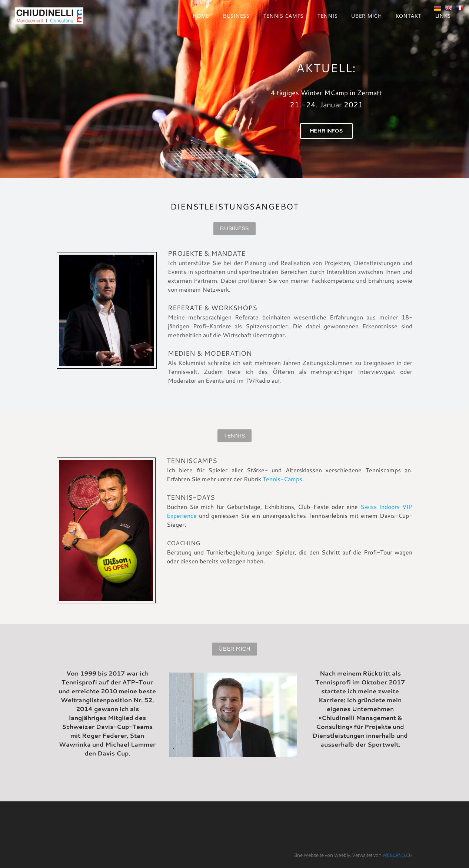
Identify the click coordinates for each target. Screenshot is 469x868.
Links (443, 16)
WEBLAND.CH (398, 855)
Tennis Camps (284, 16)
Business (236, 16)
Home (201, 16)
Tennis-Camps (282, 479)
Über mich (366, 16)
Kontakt (409, 16)
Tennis (327, 16)
